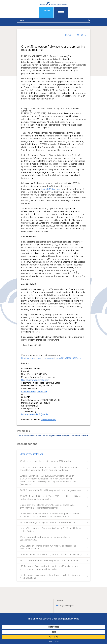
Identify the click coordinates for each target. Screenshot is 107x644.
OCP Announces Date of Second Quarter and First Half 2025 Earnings (51, 555)
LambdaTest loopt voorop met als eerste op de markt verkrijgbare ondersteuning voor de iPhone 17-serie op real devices (49, 469)
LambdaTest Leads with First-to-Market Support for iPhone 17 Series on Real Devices (50, 530)
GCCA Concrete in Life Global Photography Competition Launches (49, 560)
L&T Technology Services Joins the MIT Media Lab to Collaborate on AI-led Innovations (50, 576)
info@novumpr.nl (65, 606)
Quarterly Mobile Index (50, 189)
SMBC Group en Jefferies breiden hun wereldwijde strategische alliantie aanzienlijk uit (48, 547)
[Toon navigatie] (61, 12)
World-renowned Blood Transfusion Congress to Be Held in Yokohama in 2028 (46, 539)
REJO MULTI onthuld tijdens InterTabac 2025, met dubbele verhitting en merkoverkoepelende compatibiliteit (51, 498)
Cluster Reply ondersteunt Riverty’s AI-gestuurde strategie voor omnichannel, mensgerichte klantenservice (48, 506)
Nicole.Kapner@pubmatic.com (35, 380)
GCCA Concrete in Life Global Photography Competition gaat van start (51, 490)
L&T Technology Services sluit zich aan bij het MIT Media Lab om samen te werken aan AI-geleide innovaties (49, 568)
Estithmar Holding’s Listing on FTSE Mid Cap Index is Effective (47, 522)
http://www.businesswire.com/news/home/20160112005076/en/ (51, 358)
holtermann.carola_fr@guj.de (35, 414)
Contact (46, 11)
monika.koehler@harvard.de (34, 391)
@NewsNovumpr (49, 420)
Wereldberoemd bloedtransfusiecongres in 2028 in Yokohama (48, 461)
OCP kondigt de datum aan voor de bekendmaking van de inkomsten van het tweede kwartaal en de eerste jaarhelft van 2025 (50, 515)
